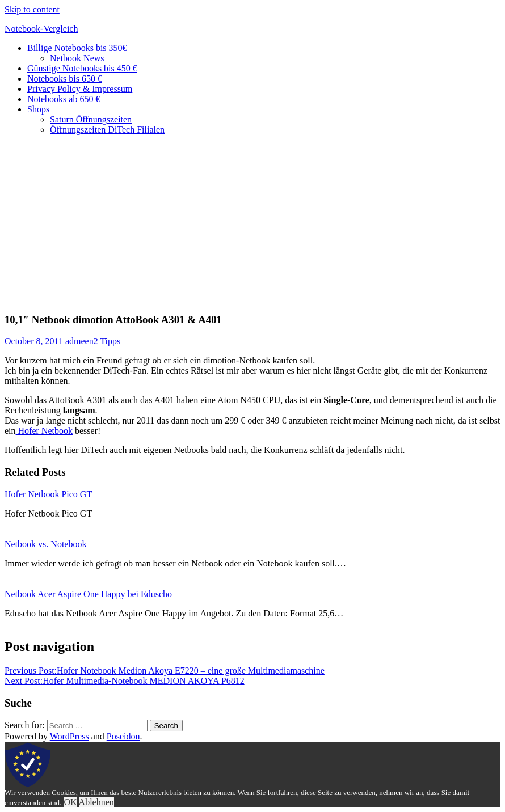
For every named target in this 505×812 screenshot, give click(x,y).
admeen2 (82, 341)
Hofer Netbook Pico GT (48, 494)
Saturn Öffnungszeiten (91, 119)
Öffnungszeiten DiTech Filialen (107, 130)
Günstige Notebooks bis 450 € (82, 68)
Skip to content (32, 9)
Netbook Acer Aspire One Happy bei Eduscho (88, 594)
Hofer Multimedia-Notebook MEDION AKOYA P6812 (125, 681)
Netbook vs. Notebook (45, 544)
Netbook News (77, 58)
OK (70, 802)
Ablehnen (96, 802)
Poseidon (123, 736)
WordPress (70, 736)
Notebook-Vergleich (41, 29)
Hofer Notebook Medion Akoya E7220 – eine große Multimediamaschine (165, 671)
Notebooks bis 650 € (65, 79)
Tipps (110, 341)
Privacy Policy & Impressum (80, 89)
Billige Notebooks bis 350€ (77, 48)
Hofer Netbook (44, 431)
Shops (38, 109)
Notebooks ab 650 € (64, 99)
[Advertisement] (253, 223)
